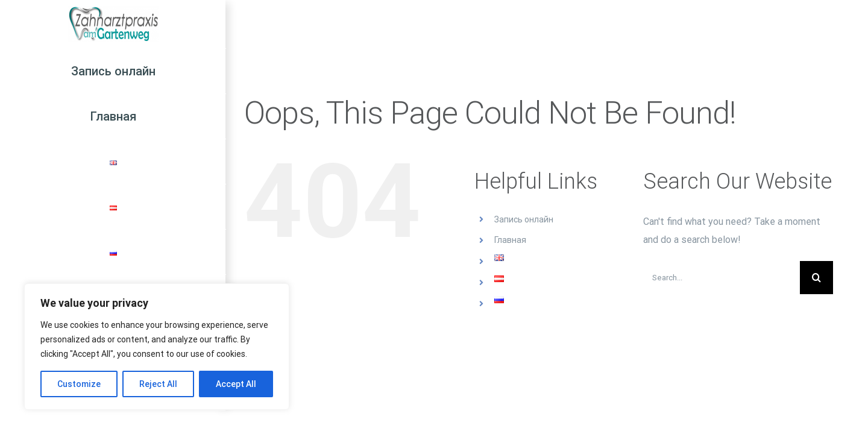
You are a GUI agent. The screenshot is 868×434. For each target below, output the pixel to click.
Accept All (236, 384)
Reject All (158, 384)
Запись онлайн (524, 219)
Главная (510, 240)
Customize (79, 384)
